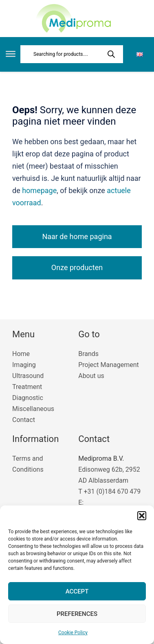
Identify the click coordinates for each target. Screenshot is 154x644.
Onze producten (77, 267)
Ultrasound (28, 376)
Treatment (27, 387)
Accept (77, 591)
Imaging (24, 365)
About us (91, 376)
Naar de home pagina (77, 236)
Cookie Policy (73, 633)
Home (21, 354)
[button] (142, 516)
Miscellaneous (33, 409)
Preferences (77, 614)
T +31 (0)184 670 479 (109, 491)
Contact (24, 420)
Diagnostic (28, 398)
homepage (39, 190)
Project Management (109, 365)
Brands (88, 354)
